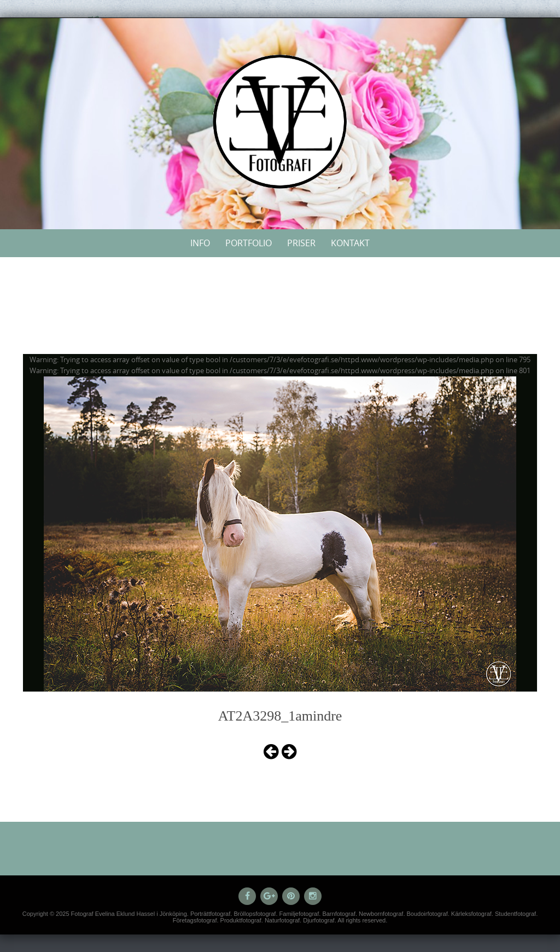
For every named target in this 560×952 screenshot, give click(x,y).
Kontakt (350, 243)
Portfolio (249, 243)
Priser (301, 243)
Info (200, 243)
